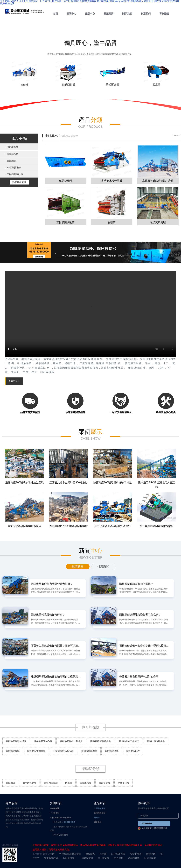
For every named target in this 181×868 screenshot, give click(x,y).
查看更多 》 (14, 381)
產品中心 (90, 14)
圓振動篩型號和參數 (101, 741)
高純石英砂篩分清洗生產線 (158, 181)
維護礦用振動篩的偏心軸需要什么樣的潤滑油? (56, 676)
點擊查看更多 (19, 182)
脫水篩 (157, 85)
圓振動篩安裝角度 (43, 741)
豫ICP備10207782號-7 (61, 818)
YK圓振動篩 (65, 181)
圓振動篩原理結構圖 (16, 741)
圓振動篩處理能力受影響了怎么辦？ (140, 615)
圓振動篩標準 (13, 751)
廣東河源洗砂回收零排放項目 (24, 526)
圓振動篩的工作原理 (129, 741)
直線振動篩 (104, 783)
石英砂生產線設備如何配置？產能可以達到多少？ (56, 646)
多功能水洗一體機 (112, 181)
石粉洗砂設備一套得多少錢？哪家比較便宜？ (144, 646)
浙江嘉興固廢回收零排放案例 (157, 526)
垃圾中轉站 (136, 854)
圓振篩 (69, 783)
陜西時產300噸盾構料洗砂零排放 (113, 483)
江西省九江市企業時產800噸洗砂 (68, 483)
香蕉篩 (112, 222)
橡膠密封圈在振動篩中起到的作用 (139, 676)
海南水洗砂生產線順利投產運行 (112, 526)
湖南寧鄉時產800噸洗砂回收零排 (68, 526)
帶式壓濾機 (112, 85)
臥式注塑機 (150, 858)
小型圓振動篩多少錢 (63, 751)
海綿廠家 (90, 854)
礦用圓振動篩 (29, 783)
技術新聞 (55, 808)
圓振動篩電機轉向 (36, 751)
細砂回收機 (69, 85)
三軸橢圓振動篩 (14, 174)
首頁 (56, 14)
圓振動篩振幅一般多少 (71, 741)
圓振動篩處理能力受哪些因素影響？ (52, 584)
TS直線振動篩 (13, 167)
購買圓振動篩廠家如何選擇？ (136, 584)
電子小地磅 (49, 854)
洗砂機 (24, 85)
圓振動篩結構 (112, 751)
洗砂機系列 (12, 147)
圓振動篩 (109, 14)
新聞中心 (71, 14)
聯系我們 (146, 14)
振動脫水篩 (85, 783)
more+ (176, 135)
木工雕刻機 (104, 858)
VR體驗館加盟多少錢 (70, 854)
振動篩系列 (12, 154)
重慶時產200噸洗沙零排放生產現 (24, 483)
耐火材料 (119, 858)
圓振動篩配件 (133, 751)
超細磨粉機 (69, 858)
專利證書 (164, 14)
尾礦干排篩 (124, 783)
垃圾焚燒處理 (158, 222)
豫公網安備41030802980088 (154, 828)
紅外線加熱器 (118, 854)
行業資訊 (55, 813)
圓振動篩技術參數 (156, 741)
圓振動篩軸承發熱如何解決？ (48, 615)
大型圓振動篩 (51, 783)
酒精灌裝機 (134, 858)
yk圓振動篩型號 (89, 751)
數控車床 (151, 854)
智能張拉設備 (51, 858)
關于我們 (127, 14)
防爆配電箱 (87, 858)
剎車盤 (103, 854)
